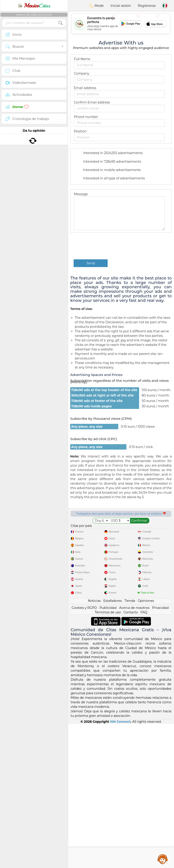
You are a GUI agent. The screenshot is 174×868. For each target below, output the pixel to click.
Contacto (131, 756)
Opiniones (146, 745)
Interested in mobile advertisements (109, 170)
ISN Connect (120, 866)
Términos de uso (108, 756)
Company (82, 73)
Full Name (82, 59)
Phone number (86, 117)
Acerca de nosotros (134, 752)
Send (91, 263)
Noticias (94, 745)
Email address (85, 88)
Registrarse (147, 6)
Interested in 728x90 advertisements (109, 162)
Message (81, 194)
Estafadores (113, 745)
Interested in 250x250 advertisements (110, 153)
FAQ (144, 756)
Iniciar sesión (121, 6)
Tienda (130, 745)
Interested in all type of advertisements (111, 179)
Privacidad (160, 752)
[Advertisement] (121, 24)
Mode (97, 6)
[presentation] (108, 246)
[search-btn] (60, 23)
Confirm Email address (92, 102)
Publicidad (108, 752)
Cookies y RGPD (84, 752)
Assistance (163, 859)
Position (80, 131)
